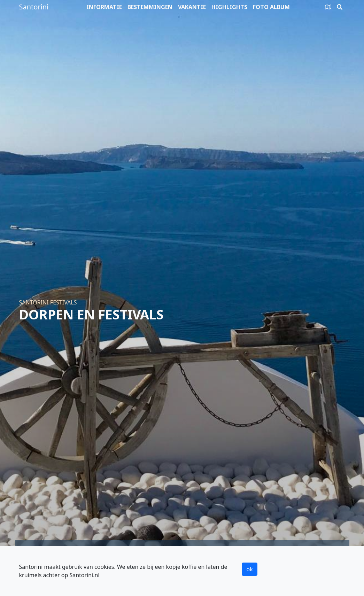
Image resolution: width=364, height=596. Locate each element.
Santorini (34, 7)
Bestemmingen (150, 7)
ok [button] (249, 569)
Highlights (229, 7)
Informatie (104, 7)
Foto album (271, 7)
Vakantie (192, 7)
